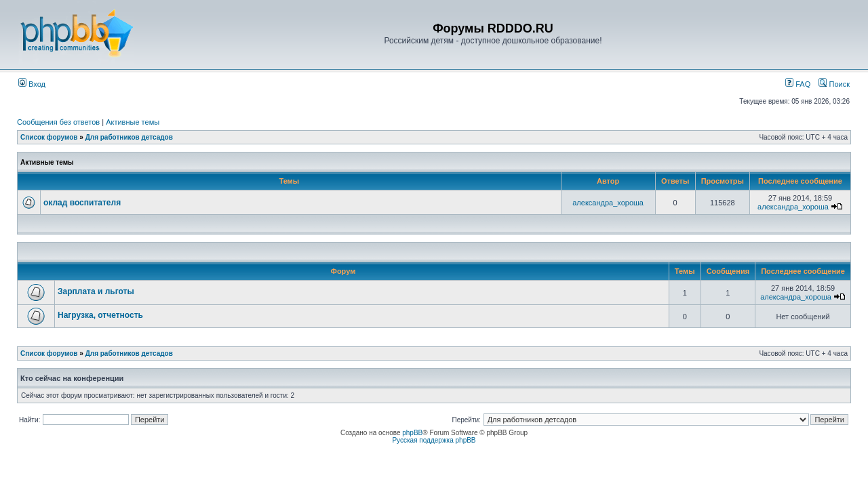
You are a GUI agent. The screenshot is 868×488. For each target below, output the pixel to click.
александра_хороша (608, 203)
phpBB (412, 433)
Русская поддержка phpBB (434, 440)
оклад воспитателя (82, 203)
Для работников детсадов (129, 137)
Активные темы (133, 122)
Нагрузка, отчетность (100, 315)
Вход (32, 84)
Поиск (834, 84)
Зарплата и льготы (96, 291)
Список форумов (49, 137)
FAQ (798, 84)
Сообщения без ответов (58, 122)
